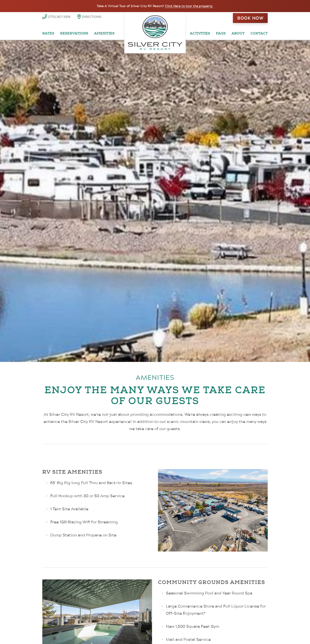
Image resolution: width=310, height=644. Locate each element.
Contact (259, 33)
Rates (48, 33)
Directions (92, 17)
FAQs (221, 33)
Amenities (104, 33)
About (238, 33)
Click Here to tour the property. (189, 6)
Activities (200, 33)
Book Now (250, 18)
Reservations (74, 33)
